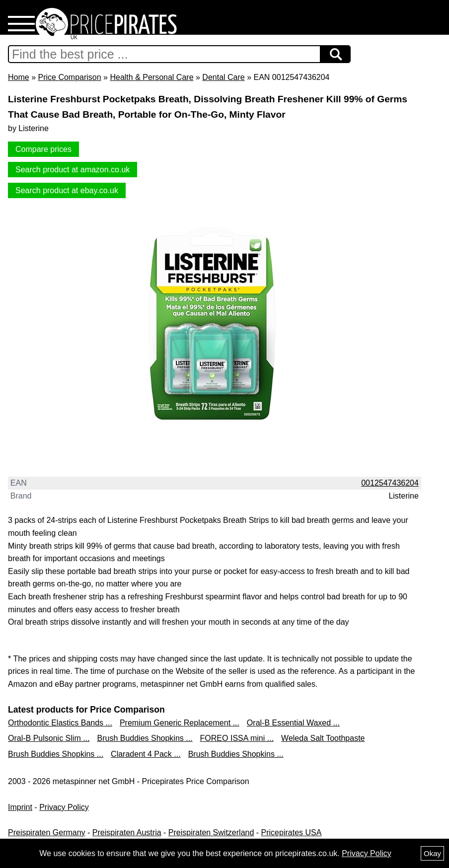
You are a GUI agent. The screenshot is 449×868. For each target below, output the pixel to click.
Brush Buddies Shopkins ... (145, 738)
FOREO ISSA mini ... (237, 738)
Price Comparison (69, 77)
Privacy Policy (64, 807)
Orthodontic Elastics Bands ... (60, 723)
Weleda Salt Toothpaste (323, 738)
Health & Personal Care (151, 77)
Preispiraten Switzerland (211, 832)
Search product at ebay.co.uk (67, 190)
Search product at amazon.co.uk (73, 170)
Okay (432, 853)
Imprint (20, 807)
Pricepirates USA (292, 832)
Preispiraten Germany (47, 832)
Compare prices (43, 149)
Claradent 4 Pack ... (146, 754)
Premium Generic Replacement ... (180, 723)
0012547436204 (390, 483)
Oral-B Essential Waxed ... (293, 723)
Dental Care (223, 77)
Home (19, 77)
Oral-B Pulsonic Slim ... (49, 738)
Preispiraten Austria (127, 832)
